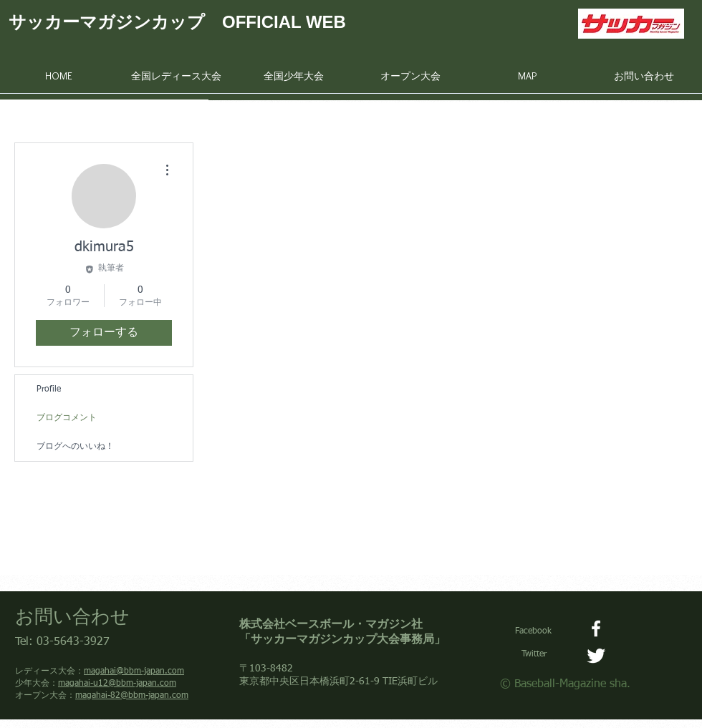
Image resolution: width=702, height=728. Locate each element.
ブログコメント (67, 418)
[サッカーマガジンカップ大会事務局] (596, 656)
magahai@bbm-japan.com (134, 671)
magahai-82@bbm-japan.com (132, 696)
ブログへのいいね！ (75, 447)
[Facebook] (596, 628)
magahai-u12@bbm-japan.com (117, 684)
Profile (49, 389)
